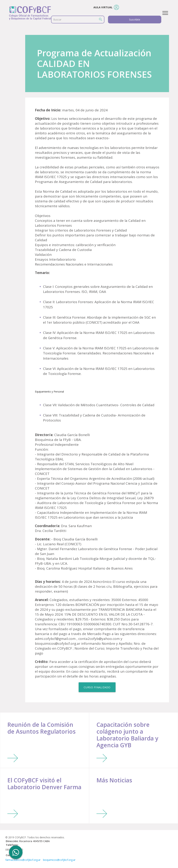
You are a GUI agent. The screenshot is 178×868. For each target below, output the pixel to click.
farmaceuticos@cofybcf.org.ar (23, 860)
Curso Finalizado (97, 687)
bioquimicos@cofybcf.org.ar (59, 860)
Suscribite (135, 20)
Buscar (57, 20)
